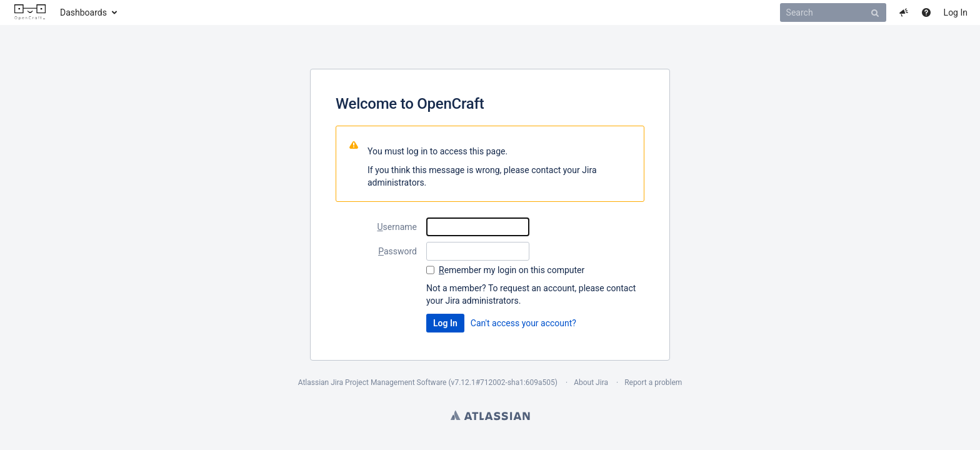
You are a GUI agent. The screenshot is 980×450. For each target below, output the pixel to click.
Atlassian (490, 415)
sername (397, 227)
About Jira (591, 382)
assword (397, 251)
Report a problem (653, 382)
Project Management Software (396, 382)
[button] (904, 12)
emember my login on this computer (512, 270)
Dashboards (83, 12)
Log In (956, 12)
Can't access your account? (523, 323)
